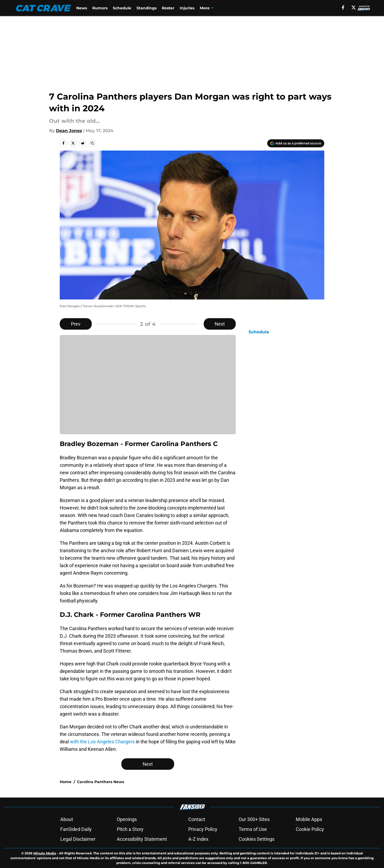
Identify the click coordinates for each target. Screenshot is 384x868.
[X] (354, 7)
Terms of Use (253, 829)
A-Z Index (198, 839)
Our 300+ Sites (254, 819)
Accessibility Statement (142, 839)
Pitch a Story (130, 829)
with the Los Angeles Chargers (102, 742)
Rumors (100, 8)
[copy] (92, 143)
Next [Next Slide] (220, 324)
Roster (168, 8)
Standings (147, 8)
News (82, 8)
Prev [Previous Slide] (76, 324)
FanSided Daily (76, 829)
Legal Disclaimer (78, 839)
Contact (197, 819)
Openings (127, 819)
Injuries (187, 8)
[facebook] (343, 7)
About (67, 819)
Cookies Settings (257, 839)
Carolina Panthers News (101, 782)
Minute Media (45, 853)
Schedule (122, 8)
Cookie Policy (310, 829)
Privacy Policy (203, 829)
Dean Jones (69, 131)
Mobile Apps (309, 819)
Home (66, 782)
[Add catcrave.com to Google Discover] (296, 143)
